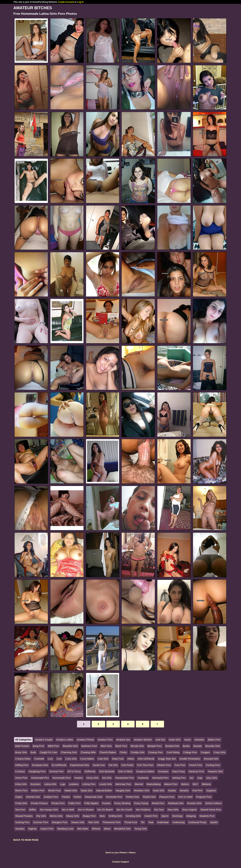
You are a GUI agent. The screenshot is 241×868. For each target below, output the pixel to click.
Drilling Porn (22, 765)
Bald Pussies (22, 746)
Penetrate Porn (114, 797)
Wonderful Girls (122, 829)
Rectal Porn (158, 803)
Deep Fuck (118, 759)
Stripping (191, 816)
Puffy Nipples (91, 803)
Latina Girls (50, 784)
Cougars (205, 752)
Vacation (20, 829)
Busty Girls (21, 752)
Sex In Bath (68, 810)
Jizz (192, 778)
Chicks (123, 752)
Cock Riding (173, 752)
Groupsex (163, 771)
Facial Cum (99, 765)
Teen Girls (93, 822)
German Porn (56, 771)
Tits (143, 822)
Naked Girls (71, 791)
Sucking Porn (22, 822)
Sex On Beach (105, 810)
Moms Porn (21, 791)
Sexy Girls (173, 810)
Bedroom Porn (89, 746)
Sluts (102, 816)
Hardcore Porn (196, 771)
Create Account (66, 2)
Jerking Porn (179, 778)
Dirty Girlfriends (146, 759)
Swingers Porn (60, 822)
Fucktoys (20, 771)
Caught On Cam (48, 752)
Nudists (172, 791)
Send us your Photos (116, 853)
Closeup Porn (155, 752)
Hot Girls (107, 778)
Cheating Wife (88, 752)
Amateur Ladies (65, 740)
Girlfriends (90, 771)
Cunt (59, 759)
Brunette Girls (213, 746)
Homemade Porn (62, 778)
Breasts (198, 746)
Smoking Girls (133, 816)
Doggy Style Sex (167, 759)
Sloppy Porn (89, 816)
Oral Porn (197, 791)
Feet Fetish (127, 765)
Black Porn (121, 746)
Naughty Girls (123, 791)
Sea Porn (20, 810)
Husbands (143, 778)
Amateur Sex (123, 740)
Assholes (199, 740)
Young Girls (141, 829)
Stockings (177, 816)
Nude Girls (159, 791)
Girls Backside (107, 771)
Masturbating (154, 784)
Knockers (35, 784)
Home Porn (21, 778)
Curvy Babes (87, 759)
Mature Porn (171, 784)
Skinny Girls (56, 816)
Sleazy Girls (73, 816)
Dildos (131, 759)
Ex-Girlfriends (59, 765)
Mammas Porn (123, 784)
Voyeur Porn (47, 829)
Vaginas (32, 829)
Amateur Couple (44, 740)
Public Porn (74, 803)
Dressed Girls (211, 759)
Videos (132, 853)
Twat (151, 822)
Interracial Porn (160, 778)
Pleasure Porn (167, 797)
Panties (66, 797)
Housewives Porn (125, 778)
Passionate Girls (94, 797)
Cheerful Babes (108, 752)
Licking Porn (89, 784)
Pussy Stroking (122, 803)
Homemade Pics (40, 778)
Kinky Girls (21, 784)
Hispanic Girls (215, 771)
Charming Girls (69, 752)
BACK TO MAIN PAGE (26, 840)
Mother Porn (38, 791)
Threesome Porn (112, 822)
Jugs (200, 778)
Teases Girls (78, 822)
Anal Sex (160, 740)
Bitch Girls (106, 746)
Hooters (78, 778)
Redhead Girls (176, 803)
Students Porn (207, 816)
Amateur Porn (105, 740)
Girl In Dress (74, 771)
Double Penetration (190, 759)
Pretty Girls (21, 803)
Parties (77, 797)
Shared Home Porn (211, 810)
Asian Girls (175, 740)
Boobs (186, 746)
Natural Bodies (104, 791)
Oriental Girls (33, 797)
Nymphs (184, 791)
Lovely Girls (106, 784)
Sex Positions (143, 810)
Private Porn (58, 803)
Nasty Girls (87, 791)
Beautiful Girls (70, 746)
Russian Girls (194, 803)
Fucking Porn (213, 765)
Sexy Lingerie (189, 810)
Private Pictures (39, 803)
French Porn (196, 765)
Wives (107, 829)
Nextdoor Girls (142, 791)
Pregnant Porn (204, 797)
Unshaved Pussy (197, 822)
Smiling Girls (115, 816)
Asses (188, 740)
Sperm (165, 816)
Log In (80, 2)
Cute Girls (103, 759)
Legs (63, 784)
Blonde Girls (137, 746)
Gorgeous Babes (145, 771)
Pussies (106, 803)
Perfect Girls (132, 797)
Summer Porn (41, 822)
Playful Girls (149, 797)
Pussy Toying (141, 803)
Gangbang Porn (37, 771)
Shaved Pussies (24, 816)
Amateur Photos (85, 740)
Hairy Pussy (178, 771)
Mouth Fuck (54, 791)
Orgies (19, 797)
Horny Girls (93, 778)
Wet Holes (83, 829)
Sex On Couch (124, 810)
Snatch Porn (151, 816)
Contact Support (120, 862)
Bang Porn (38, 746)
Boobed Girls (172, 746)
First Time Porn (145, 765)
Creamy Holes (23, 759)
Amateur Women (143, 740)
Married (139, 784)
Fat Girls (113, 765)
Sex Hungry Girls (49, 810)
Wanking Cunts (65, 829)
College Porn (190, 752)
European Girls (40, 765)
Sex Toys (159, 810)
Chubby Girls (137, 752)
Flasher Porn (164, 765)
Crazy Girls (219, 752)
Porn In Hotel (185, 797)
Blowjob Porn (155, 746)
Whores (96, 829)
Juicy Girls (212, 778)
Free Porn (180, 765)
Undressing (178, 822)
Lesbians (74, 784)
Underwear (163, 822)
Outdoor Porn (51, 797)
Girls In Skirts (125, 771)
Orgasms (211, 791)
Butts (33, 752)
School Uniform (213, 803)
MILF (195, 784)
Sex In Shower (86, 810)
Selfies (33, 810)
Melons (185, 784)
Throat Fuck (131, 822)
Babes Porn (214, 740)
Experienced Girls (80, 765)
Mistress (206, 784)
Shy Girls (41, 816)
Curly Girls (71, 759)
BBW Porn (53, 746)
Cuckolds (39, 759)
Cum (50, 759)
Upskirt (214, 822)
